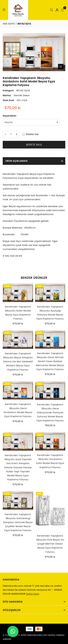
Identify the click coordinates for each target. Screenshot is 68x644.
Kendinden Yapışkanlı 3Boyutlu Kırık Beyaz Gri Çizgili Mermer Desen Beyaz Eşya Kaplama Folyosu (50, 544)
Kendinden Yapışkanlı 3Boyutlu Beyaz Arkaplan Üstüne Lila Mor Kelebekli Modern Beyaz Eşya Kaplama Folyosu (18, 361)
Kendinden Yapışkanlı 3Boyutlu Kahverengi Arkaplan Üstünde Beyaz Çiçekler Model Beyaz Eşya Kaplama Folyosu (18, 522)
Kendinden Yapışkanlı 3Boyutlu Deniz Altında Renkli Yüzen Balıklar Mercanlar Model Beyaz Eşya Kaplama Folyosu (50, 361)
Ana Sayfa (9, 24)
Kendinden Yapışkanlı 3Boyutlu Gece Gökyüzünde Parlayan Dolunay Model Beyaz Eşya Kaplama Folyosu (50, 412)
